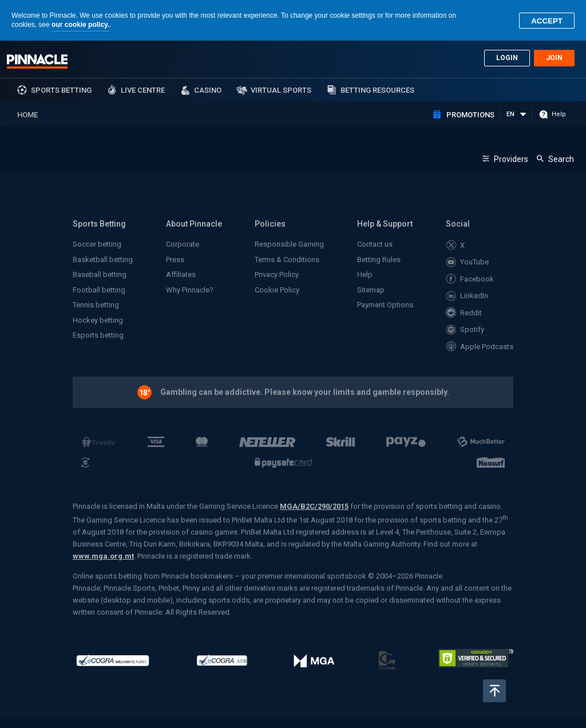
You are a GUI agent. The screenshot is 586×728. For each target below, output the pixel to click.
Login (507, 58)
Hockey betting (98, 320)
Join (554, 58)
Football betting (99, 290)
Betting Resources (377, 90)
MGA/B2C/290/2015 (314, 506)
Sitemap (371, 290)
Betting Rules (379, 260)
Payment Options (385, 305)
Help (365, 274)
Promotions (470, 115)
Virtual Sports (281, 90)
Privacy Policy (277, 274)
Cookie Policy (277, 290)
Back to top (494, 691)
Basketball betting (103, 260)
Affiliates (181, 274)
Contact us (375, 244)
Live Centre (143, 90)
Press (175, 260)
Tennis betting (96, 305)
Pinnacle (37, 61)
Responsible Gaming (289, 244)
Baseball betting (100, 274)
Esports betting (98, 335)
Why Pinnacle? (190, 290)
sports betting (61, 90)
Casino (208, 90)
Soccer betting (97, 244)
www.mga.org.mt (103, 556)
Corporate (183, 244)
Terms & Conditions (287, 260)
